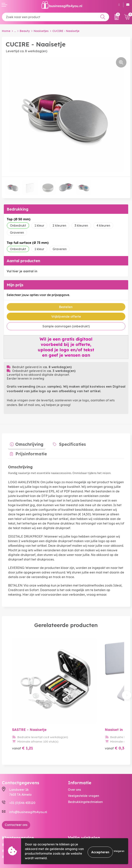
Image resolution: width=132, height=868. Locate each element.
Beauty (25, 31)
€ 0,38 (98, 719)
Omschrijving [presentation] (27, 442)
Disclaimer (76, 834)
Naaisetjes (41, 31)
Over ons (74, 761)
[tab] (25, 443)
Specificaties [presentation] (67, 442)
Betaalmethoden (15, 822)
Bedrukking (18, 209)
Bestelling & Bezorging (19, 816)
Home (6, 31)
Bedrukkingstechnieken (85, 773)
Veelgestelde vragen (84, 767)
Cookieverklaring (81, 822)
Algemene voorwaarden (86, 816)
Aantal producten (23, 261)
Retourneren (11, 828)
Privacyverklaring (81, 828)
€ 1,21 (23, 719)
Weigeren (119, 851)
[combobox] (55, 17)
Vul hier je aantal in (22, 271)
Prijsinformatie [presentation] (107, 442)
